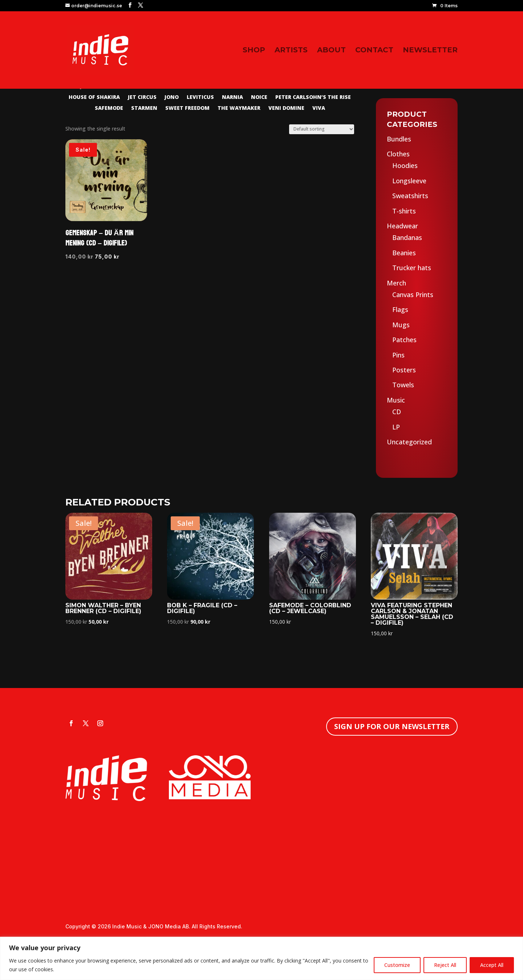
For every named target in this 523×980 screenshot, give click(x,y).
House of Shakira (94, 97)
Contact (374, 51)
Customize (397, 965)
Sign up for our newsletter (392, 726)
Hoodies (405, 165)
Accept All (492, 965)
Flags (400, 309)
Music (396, 400)
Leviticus (200, 97)
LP (396, 427)
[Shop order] (322, 129)
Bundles (399, 139)
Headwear (402, 226)
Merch (396, 283)
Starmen (144, 108)
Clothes (398, 154)
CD (397, 412)
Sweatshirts (410, 196)
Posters (404, 370)
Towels (403, 385)
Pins (398, 355)
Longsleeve (409, 181)
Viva (319, 108)
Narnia (232, 97)
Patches (404, 340)
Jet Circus (142, 97)
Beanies (404, 253)
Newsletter (430, 51)
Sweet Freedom (187, 108)
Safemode (109, 108)
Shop (254, 51)
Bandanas (407, 237)
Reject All (445, 965)
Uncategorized (409, 442)
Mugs (401, 325)
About (331, 51)
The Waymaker (239, 108)
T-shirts (404, 211)
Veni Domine (286, 108)
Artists (291, 51)
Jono (172, 97)
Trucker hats (412, 268)
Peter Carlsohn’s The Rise (313, 97)
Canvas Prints (413, 295)
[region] (261, 958)
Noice (259, 97)
